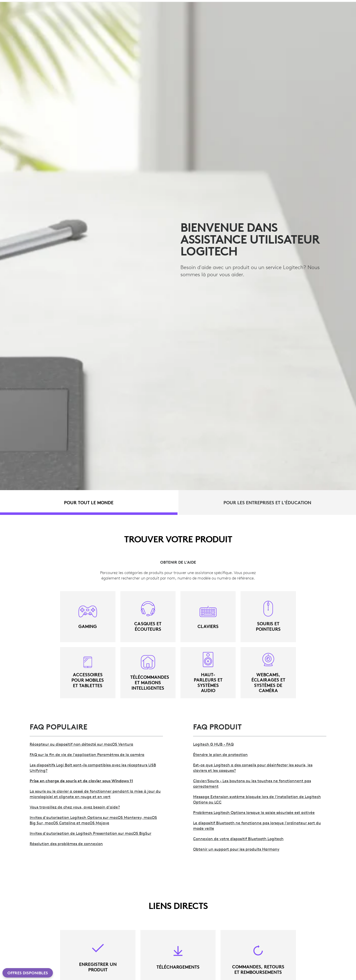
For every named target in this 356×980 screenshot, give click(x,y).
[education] (92, 5)
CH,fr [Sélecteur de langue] (335, 5)
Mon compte (326, 17)
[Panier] (338, 17)
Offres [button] (123, 16)
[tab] (89, 503)
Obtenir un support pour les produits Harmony (236, 849)
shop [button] (49, 16)
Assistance (310, 5)
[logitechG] (46, 5)
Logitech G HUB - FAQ (213, 744)
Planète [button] (73, 16)
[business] (69, 5)
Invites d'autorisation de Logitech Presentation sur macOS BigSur (90, 833)
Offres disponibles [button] (28, 973)
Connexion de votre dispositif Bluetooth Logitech (238, 839)
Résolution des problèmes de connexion (66, 844)
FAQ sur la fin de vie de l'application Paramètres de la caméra (87, 754)
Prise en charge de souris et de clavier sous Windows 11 (81, 781)
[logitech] (24, 5)
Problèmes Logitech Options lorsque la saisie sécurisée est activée (254, 812)
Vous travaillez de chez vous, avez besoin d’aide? (75, 807)
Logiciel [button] (99, 16)
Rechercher (294, 17)
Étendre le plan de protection (220, 754)
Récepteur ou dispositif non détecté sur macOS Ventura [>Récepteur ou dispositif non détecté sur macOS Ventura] (81, 744)
